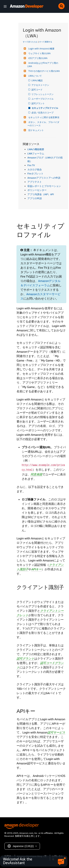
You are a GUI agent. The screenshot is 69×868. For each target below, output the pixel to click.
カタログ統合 (35, 169)
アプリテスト (35, 182)
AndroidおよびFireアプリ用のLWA (43, 65)
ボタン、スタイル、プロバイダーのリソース (43, 124)
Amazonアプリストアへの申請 (44, 178)
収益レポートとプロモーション (44, 186)
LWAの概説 (37, 80)
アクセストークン (41, 85)
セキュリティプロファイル (45, 108)
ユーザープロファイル (43, 99)
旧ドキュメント (36, 130)
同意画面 (36, 474)
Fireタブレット (35, 173)
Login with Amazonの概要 (41, 49)
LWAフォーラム (36, 153)
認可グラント (38, 103)
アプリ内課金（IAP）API (41, 194)
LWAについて (35, 76)
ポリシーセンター (37, 190)
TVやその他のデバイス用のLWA (44, 71)
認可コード (37, 90)
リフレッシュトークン (43, 94)
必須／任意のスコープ (43, 113)
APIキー (36, 569)
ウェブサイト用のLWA (39, 53)
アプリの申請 (35, 198)
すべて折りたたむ (30, 42)
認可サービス (56, 732)
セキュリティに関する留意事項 (43, 117)
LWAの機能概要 (36, 149)
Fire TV (31, 165)
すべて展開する (46, 42)
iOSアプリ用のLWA (37, 58)
